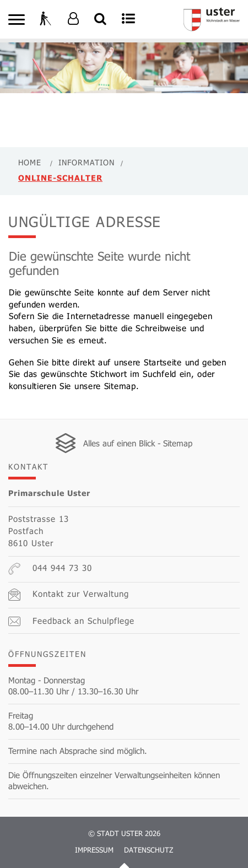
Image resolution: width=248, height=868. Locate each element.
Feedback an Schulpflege (71, 621)
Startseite (163, 362)
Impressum (94, 850)
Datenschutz (149, 850)
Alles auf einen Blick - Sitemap (138, 443)
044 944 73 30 (50, 569)
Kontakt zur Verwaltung (69, 595)
